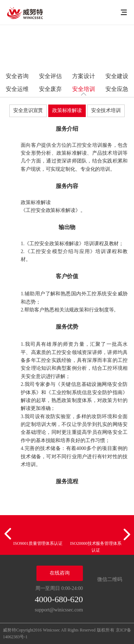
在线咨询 (60, 573)
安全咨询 (17, 76)
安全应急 (117, 89)
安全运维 (17, 89)
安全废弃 (50, 89)
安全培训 (84, 89)
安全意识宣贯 (28, 110)
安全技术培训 (106, 110)
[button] (9, 534)
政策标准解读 (67, 110)
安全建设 (117, 76)
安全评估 (50, 76)
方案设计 (84, 76)
